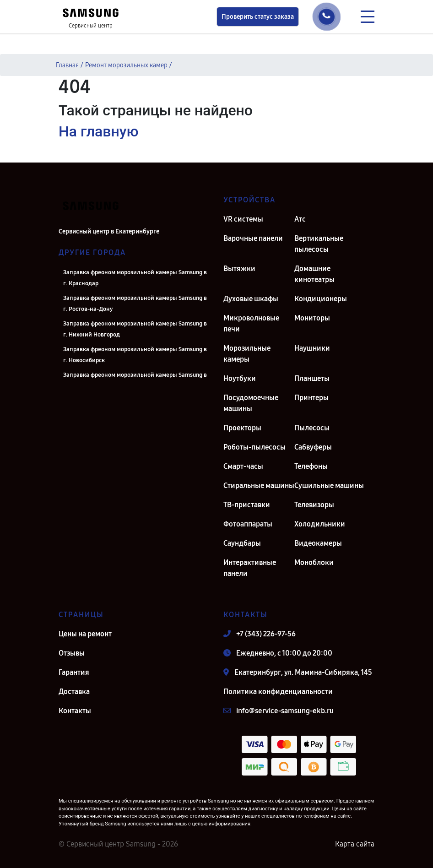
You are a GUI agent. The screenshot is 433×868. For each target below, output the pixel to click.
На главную (98, 131)
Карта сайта (355, 844)
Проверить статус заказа (258, 17)
